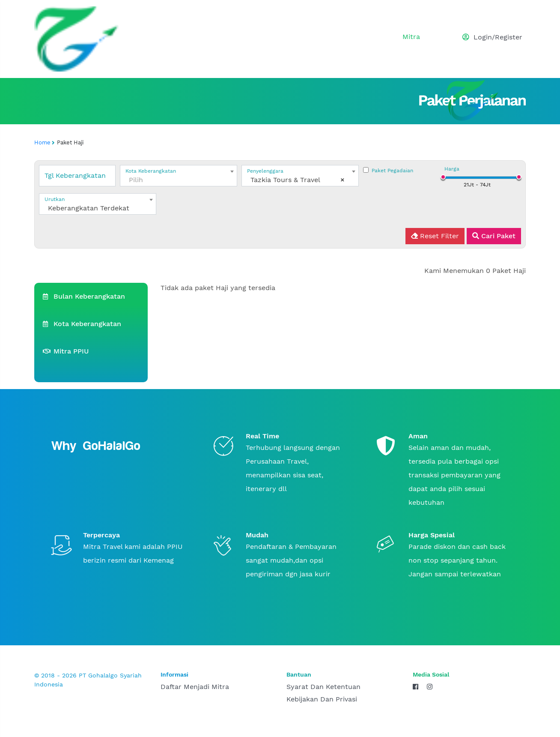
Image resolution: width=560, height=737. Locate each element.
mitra (411, 37)
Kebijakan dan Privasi (322, 699)
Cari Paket (494, 236)
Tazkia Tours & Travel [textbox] (298, 180)
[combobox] (179, 176)
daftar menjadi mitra (195, 687)
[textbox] (179, 180)
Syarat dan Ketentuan (323, 687)
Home (42, 142)
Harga (452, 169)
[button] (485, 39)
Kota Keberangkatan (82, 324)
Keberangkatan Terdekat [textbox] (89, 208)
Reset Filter (435, 236)
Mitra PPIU (66, 351)
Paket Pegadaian (392, 171)
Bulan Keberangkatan (84, 296)
